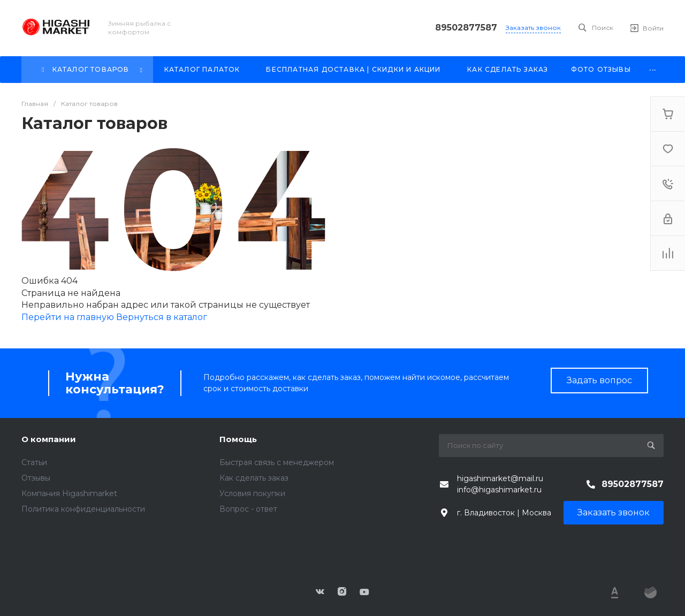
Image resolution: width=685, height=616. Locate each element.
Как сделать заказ (254, 478)
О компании (49, 439)
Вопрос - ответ (248, 509)
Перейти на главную (69, 317)
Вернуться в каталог (162, 317)
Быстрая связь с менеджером (277, 462)
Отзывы (36, 478)
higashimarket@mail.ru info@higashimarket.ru (500, 484)
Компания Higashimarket (69, 493)
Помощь (238, 439)
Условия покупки (252, 493)
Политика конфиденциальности (83, 509)
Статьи (34, 462)
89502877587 (466, 28)
